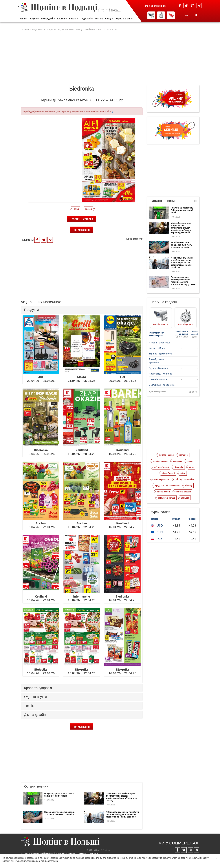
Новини (23, 18)
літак (191, 467)
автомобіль (189, 479)
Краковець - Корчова (161, 374)
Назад (76, 209)
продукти (159, 485)
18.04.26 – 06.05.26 (41, 452)
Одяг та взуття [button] (35, 697)
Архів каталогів (134, 239)
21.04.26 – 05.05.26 (82, 379)
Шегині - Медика (158, 379)
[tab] (82, 310)
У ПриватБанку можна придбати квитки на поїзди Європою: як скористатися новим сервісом (122, 814)
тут (113, 111)
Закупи (34, 18)
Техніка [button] (30, 706)
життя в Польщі (166, 455)
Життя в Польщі (104, 18)
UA (186, 15)
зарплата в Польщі (167, 498)
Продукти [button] (31, 310)
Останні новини (163, 201)
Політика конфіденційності (43, 853)
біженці (189, 485)
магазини (184, 455)
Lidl (176, 479)
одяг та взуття (163, 492)
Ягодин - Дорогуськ (160, 343)
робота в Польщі (161, 467)
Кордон (62, 18)
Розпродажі (48, 18)
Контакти (94, 853)
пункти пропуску (161, 479)
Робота (74, 18)
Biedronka (179, 467)
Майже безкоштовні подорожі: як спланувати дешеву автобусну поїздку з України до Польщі (121, 797)
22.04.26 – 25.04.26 (41, 379)
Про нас (24, 853)
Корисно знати (124, 18)
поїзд (183, 473)
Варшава (185, 498)
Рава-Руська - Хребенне (156, 361)
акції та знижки (160, 461)
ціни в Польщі (168, 473)
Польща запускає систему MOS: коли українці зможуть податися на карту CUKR (183, 281)
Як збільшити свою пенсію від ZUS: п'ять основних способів (59, 813)
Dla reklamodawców (67, 853)
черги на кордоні (183, 492)
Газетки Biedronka (82, 219)
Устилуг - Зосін (157, 348)
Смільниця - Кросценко (162, 385)
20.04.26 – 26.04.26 (122, 379)
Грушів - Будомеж (159, 368)
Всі (195, 201)
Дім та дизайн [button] (35, 715)
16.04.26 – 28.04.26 (82, 452)
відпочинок (175, 485)
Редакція (82, 853)
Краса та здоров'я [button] (38, 688)
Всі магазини (82, 230)
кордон (191, 461)
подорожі (177, 461)
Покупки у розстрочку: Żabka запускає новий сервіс (59, 795)
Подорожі (87, 18)
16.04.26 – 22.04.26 (41, 525)
